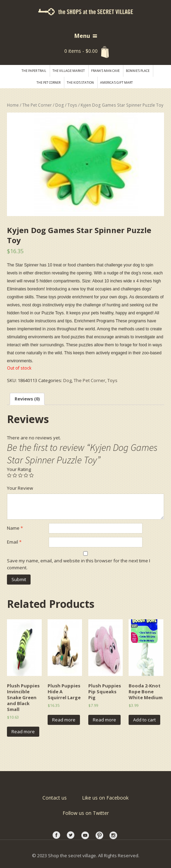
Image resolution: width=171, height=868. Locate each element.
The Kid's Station (80, 82)
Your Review (20, 488)
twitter (71, 835)
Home (13, 105)
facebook (57, 835)
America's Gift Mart (116, 82)
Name (15, 528)
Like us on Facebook (105, 798)
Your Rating (19, 469)
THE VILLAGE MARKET (69, 71)
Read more (23, 731)
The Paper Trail (34, 71)
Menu (82, 36)
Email (14, 542)
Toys (72, 105)
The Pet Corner (48, 82)
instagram (114, 835)
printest (100, 835)
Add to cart (144, 720)
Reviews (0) (27, 399)
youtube (85, 835)
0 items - (81, 51)
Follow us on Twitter (86, 813)
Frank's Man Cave (105, 71)
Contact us (55, 798)
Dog (60, 105)
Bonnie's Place (138, 71)
